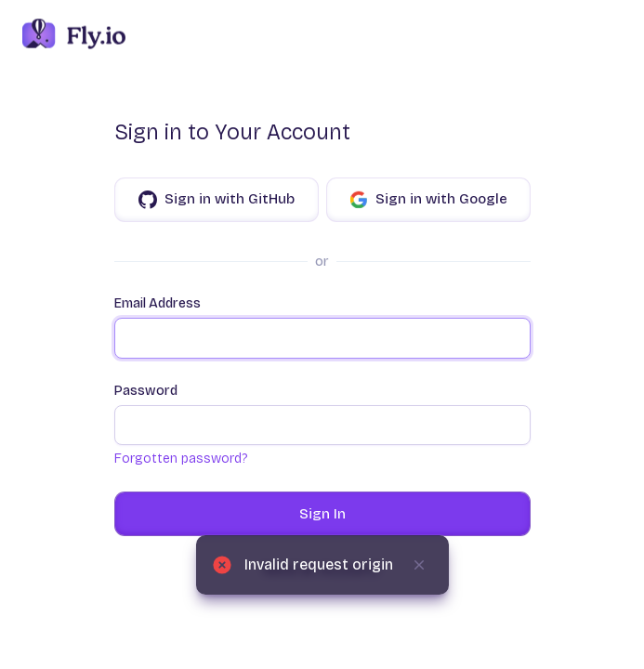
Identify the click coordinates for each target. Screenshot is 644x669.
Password (322, 414)
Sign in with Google (428, 200)
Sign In (322, 514)
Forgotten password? (181, 459)
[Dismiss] (419, 565)
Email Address (322, 327)
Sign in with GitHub (217, 200)
